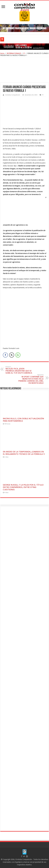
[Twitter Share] (12, 355)
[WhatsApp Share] (18, 355)
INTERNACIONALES (14, 53)
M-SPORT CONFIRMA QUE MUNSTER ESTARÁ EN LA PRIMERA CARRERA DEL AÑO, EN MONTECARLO (30, 379)
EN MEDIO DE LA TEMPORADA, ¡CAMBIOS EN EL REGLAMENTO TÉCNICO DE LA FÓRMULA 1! (24, 453)
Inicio (2, 53)
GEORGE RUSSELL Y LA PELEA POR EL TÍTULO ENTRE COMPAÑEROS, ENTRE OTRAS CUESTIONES (23, 487)
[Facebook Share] (5, 355)
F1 (24, 53)
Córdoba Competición (13, 95)
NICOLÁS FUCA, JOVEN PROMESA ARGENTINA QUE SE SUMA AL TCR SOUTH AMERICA (19, 370)
